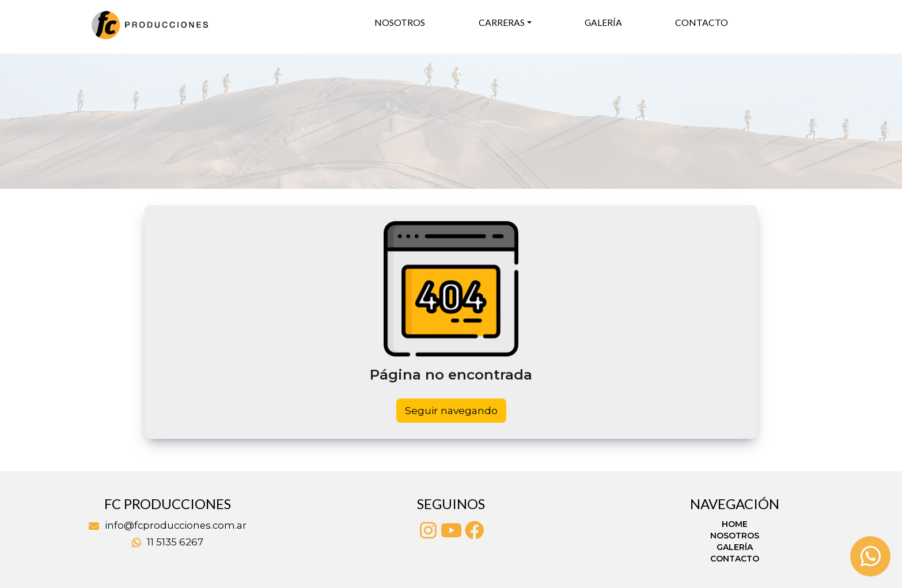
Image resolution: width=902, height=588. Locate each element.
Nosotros (400, 22)
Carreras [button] (502, 22)
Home (735, 524)
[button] (68, 121)
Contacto (702, 22)
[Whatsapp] (870, 556)
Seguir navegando (451, 410)
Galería (603, 22)
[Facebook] (474, 530)
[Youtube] (451, 530)
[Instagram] (428, 530)
